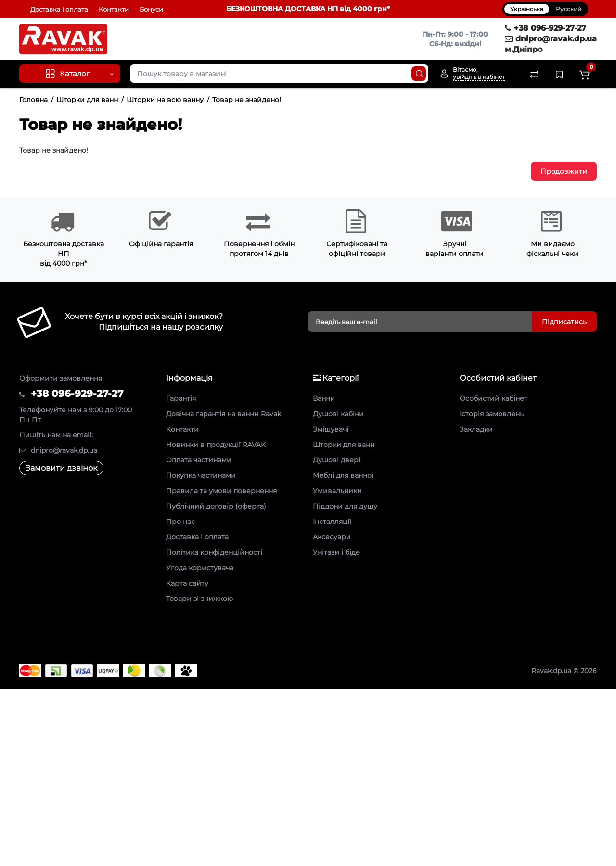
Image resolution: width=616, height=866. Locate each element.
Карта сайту (187, 583)
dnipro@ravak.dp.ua (551, 39)
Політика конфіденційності (214, 552)
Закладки (476, 429)
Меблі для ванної (343, 475)
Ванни (324, 398)
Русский (569, 9)
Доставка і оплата (59, 9)
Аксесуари (332, 537)
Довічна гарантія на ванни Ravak (224, 414)
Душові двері (337, 460)
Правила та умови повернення (221, 491)
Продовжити (564, 171)
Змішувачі (331, 429)
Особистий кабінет (494, 398)
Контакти (114, 9)
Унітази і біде (336, 552)
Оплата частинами (199, 460)
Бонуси (151, 9)
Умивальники (337, 491)
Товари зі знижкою (199, 599)
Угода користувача (200, 568)
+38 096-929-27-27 (545, 28)
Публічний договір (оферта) (216, 506)
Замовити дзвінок (61, 468)
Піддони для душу (345, 506)
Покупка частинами (201, 475)
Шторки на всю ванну (165, 100)
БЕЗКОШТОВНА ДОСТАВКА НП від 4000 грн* (308, 9)
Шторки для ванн (87, 100)
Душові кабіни (338, 414)
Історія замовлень (492, 414)
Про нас (180, 522)
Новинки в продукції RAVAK (216, 445)
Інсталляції (332, 522)
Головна (33, 100)
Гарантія (181, 398)
